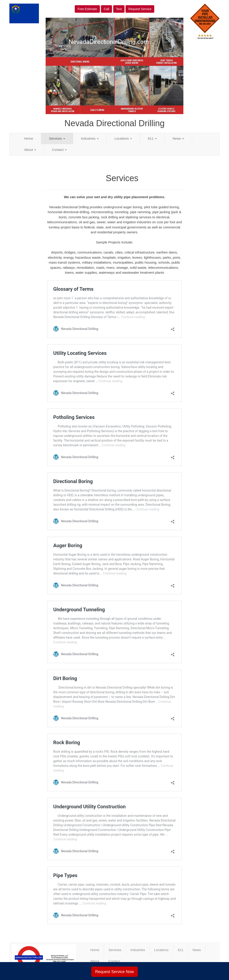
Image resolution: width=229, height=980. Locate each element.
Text (119, 9)
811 (152, 138)
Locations (123, 138)
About (30, 150)
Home (29, 138)
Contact (59, 150)
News (178, 138)
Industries (90, 138)
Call (106, 9)
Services (57, 138)
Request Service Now (114, 972)
